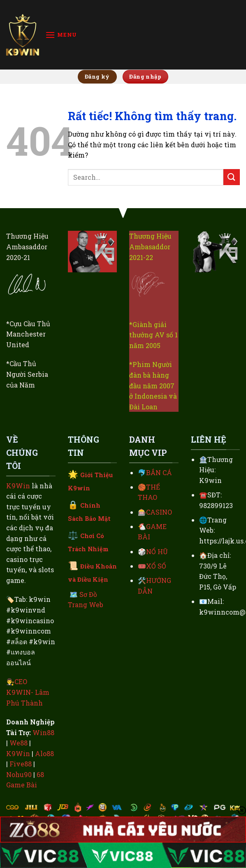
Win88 (43, 732)
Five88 (21, 764)
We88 (19, 743)
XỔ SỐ (156, 566)
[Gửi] (232, 177)
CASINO (159, 512)
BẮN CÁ (159, 472)
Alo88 (44, 753)
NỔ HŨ (157, 551)
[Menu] (61, 35)
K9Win (18, 486)
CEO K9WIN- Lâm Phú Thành (28, 692)
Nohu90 (19, 774)
